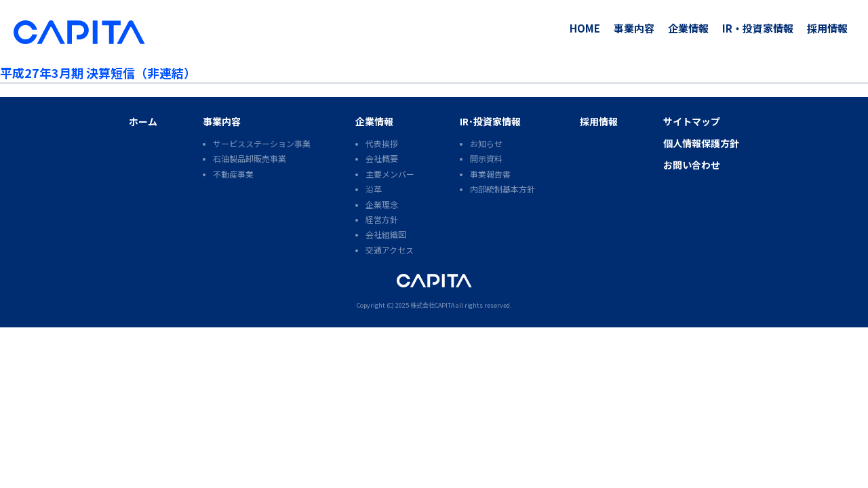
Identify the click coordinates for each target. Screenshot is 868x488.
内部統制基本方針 (502, 189)
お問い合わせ (692, 165)
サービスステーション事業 (262, 143)
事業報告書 (490, 174)
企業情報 (688, 28)
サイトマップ (692, 121)
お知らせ (486, 143)
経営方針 (382, 219)
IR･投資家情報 (490, 121)
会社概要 (382, 158)
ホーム (143, 121)
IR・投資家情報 (758, 28)
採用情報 (827, 28)
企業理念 (382, 204)
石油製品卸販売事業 (250, 158)
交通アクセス (390, 250)
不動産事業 (233, 174)
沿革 (374, 189)
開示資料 (486, 158)
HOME (585, 28)
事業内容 (634, 28)
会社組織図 (386, 234)
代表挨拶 (382, 143)
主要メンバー (390, 174)
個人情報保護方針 (701, 143)
